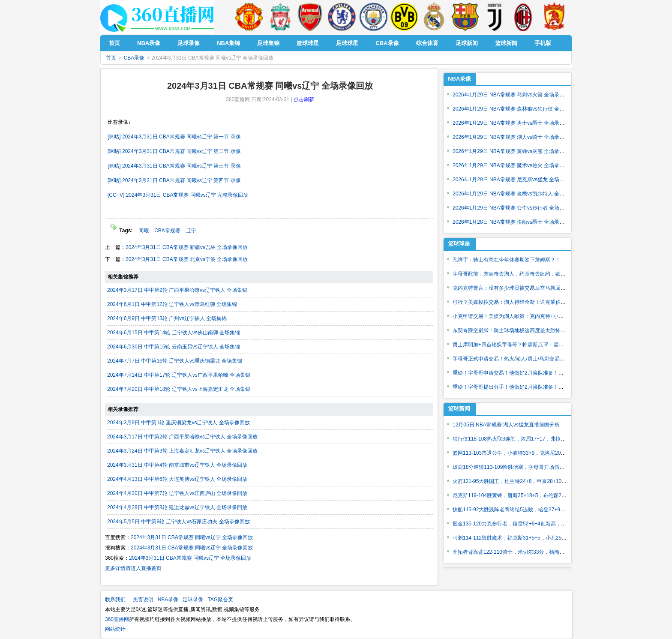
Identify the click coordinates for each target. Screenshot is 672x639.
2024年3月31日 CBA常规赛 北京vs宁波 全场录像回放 (187, 259)
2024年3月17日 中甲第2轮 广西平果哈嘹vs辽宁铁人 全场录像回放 (182, 437)
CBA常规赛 (167, 231)
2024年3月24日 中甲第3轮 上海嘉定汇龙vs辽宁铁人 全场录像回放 (182, 451)
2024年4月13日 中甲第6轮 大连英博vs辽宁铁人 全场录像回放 (177, 479)
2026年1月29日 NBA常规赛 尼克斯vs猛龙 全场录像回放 (516, 180)
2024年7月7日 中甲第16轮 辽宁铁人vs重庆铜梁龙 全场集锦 (175, 361)
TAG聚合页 (220, 600)
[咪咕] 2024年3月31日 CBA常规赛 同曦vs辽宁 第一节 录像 (174, 137)
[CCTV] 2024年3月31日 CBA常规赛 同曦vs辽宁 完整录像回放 (178, 195)
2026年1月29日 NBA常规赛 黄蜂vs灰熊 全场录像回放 (514, 151)
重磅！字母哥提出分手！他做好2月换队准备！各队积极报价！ (523, 387)
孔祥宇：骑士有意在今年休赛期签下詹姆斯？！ (507, 260)
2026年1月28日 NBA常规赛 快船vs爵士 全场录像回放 (514, 222)
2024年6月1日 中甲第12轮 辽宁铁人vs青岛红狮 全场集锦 (172, 304)
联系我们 (115, 600)
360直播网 (117, 619)
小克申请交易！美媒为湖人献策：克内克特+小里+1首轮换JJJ (523, 316)
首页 (111, 58)
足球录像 (193, 600)
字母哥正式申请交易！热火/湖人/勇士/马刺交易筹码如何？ (519, 359)
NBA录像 (459, 79)
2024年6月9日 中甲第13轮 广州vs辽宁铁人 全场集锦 (167, 318)
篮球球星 (459, 244)
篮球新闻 (459, 409)
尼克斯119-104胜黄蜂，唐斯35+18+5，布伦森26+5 (511, 495)
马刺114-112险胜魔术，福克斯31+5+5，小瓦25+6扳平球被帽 (523, 538)
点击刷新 (304, 99)
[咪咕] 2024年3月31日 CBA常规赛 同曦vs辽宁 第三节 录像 (174, 166)
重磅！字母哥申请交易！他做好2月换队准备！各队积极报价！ (523, 373)
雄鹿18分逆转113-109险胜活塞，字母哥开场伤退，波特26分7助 (526, 467)
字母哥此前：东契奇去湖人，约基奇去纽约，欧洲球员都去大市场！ (530, 274)
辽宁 (191, 231)
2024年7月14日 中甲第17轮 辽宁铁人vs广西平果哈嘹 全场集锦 (179, 375)
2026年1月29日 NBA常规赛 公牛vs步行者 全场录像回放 (516, 208)
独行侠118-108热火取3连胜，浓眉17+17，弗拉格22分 (515, 439)
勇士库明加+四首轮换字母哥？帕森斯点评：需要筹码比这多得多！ (529, 345)
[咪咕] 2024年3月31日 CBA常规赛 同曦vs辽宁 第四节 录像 (174, 180)
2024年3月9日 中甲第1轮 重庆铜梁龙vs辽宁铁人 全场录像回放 (178, 423)
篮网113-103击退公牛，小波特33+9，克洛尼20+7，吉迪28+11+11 (529, 453)
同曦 (144, 231)
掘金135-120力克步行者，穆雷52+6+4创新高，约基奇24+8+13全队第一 (535, 524)
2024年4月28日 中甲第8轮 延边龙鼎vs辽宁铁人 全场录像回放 (177, 507)
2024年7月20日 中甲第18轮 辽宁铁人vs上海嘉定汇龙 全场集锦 (179, 389)
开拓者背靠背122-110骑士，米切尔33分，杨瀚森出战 (514, 552)
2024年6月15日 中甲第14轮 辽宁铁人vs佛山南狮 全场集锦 (174, 333)
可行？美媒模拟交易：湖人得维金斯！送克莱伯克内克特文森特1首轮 (531, 302)
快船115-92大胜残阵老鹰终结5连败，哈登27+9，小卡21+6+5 (523, 510)
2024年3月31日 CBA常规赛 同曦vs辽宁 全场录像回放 (192, 537)
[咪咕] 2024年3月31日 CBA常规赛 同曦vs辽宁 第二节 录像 (174, 151)
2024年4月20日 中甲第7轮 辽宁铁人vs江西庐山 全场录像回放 (177, 493)
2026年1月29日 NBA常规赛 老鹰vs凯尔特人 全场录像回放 (519, 194)
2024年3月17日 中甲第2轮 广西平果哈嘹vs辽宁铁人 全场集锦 (177, 290)
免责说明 (143, 600)
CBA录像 (134, 58)
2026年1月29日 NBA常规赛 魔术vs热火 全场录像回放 (514, 165)
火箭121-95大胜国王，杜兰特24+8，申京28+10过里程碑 (517, 481)
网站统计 (115, 629)
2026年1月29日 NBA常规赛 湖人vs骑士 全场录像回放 (514, 137)
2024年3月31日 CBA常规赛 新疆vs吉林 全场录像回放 (187, 247)
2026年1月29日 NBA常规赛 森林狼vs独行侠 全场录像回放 (519, 109)
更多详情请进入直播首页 (133, 568)
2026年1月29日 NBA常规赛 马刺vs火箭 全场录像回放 (514, 95)
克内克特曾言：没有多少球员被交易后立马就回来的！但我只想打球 (530, 288)
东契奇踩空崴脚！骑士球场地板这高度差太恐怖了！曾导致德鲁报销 (530, 330)
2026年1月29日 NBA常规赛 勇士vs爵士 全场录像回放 (514, 123)
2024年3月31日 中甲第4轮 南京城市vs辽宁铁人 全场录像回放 (177, 465)
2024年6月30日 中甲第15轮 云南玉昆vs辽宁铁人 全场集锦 (174, 347)
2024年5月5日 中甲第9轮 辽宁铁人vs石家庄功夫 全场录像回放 (178, 522)
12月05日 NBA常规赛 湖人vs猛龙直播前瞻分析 (506, 425)
